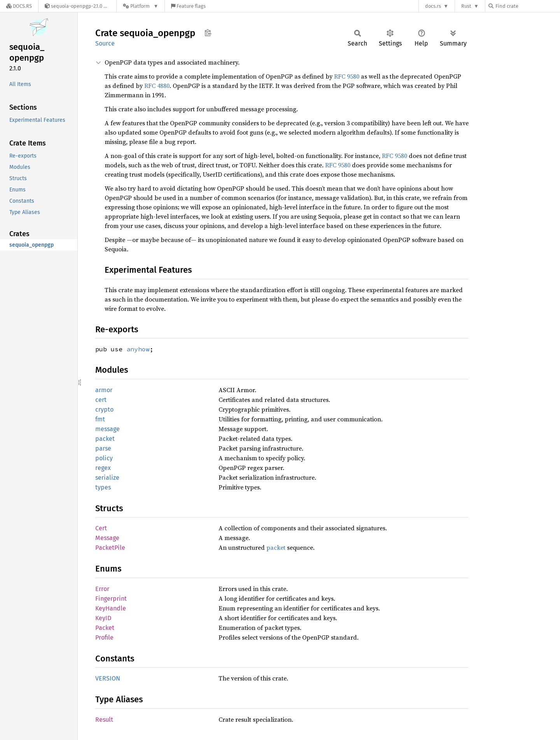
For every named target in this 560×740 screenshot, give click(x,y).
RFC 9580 (347, 76)
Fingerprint (111, 599)
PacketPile (110, 548)
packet (105, 439)
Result (104, 720)
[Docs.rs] (19, 6)
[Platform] (141, 6)
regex (103, 468)
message (108, 429)
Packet (105, 628)
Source (105, 43)
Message (107, 538)
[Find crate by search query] (527, 6)
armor (104, 390)
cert (101, 400)
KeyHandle (111, 608)
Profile (104, 637)
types (103, 487)
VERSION (108, 678)
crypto (104, 409)
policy (104, 458)
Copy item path (208, 33)
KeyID (103, 618)
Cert (101, 528)
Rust (466, 6)
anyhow (138, 349)
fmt (100, 419)
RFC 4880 (157, 86)
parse (103, 448)
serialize (107, 478)
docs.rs (433, 6)
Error (102, 589)
